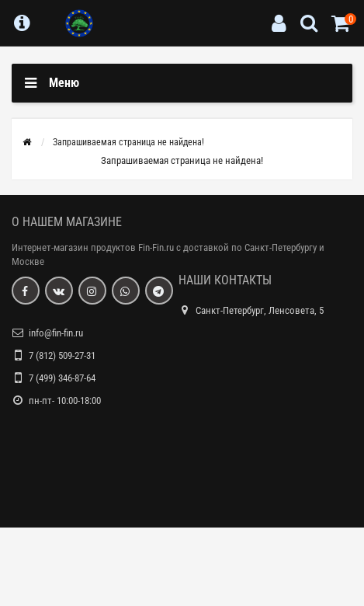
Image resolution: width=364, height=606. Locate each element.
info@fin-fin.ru (56, 333)
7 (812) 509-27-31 (62, 355)
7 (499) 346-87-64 (62, 378)
